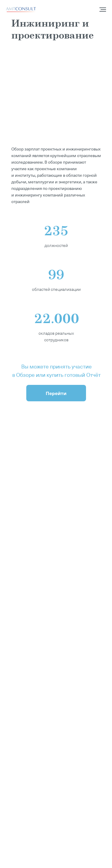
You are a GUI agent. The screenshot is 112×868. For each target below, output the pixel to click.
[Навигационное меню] (103, 10)
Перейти (56, 393)
